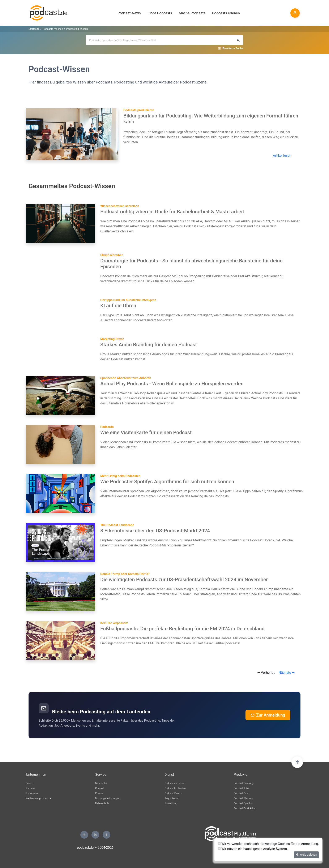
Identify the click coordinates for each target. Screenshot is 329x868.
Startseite (34, 29)
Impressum (32, 793)
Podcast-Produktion (245, 808)
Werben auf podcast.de (39, 798)
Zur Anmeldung (268, 715)
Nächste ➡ (287, 673)
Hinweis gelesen (306, 855)
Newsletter (101, 783)
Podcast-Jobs (241, 788)
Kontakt (100, 788)
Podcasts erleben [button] (226, 13)
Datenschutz (102, 803)
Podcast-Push (241, 793)
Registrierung (172, 798)
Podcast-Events (173, 793)
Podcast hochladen (175, 788)
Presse (99, 793)
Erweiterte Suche (233, 48)
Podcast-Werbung (244, 798)
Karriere (30, 788)
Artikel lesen (282, 156)
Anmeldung (171, 803)
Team (29, 783)
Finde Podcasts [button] (160, 13)
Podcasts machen (53, 29)
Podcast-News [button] (129, 13)
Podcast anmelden (175, 783)
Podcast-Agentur (243, 803)
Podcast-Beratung (244, 783)
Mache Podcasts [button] (192, 13)
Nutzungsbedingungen (108, 798)
